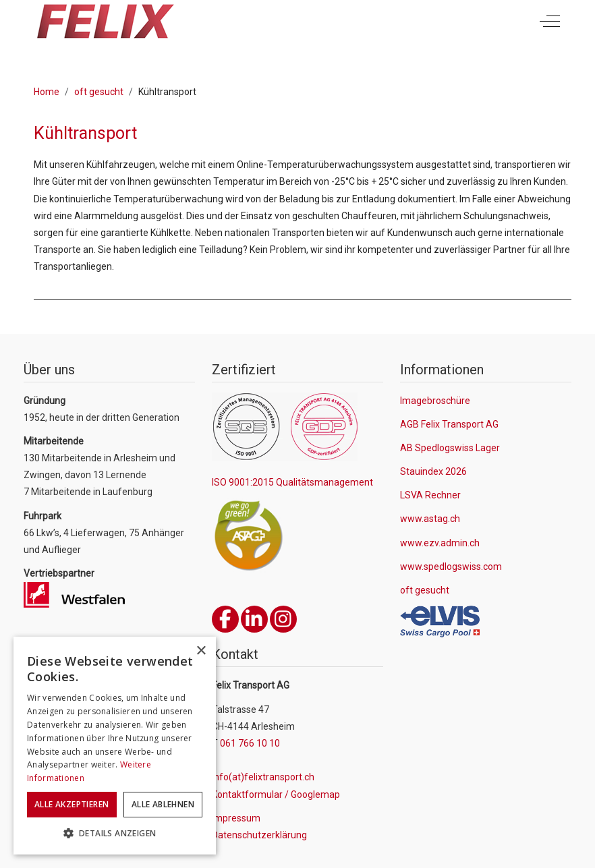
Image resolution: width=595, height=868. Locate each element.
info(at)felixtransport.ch (263, 777)
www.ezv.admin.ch (440, 543)
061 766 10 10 (250, 743)
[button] (115, 834)
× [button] (201, 651)
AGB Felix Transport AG (449, 424)
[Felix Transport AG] (105, 21)
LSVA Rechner (430, 495)
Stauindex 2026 (433, 471)
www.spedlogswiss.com (451, 567)
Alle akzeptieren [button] (72, 804)
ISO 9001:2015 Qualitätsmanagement (292, 482)
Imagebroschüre (435, 401)
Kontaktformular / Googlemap (276, 794)
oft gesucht (425, 590)
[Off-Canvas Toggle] (550, 22)
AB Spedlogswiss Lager (450, 448)
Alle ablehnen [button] (163, 804)
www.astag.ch (430, 519)
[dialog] (115, 746)
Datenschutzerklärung (259, 835)
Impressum (236, 818)
